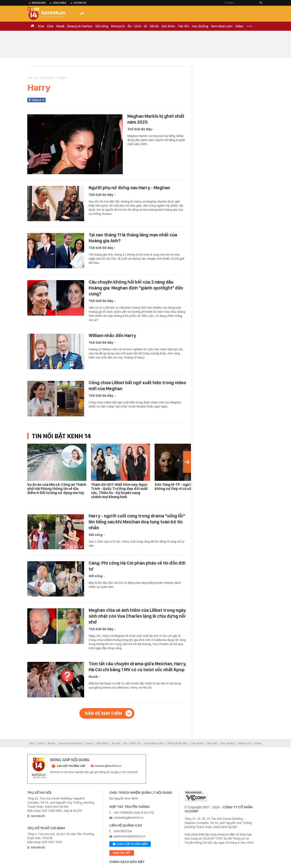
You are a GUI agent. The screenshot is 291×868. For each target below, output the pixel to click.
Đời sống (102, 26)
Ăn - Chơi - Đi (137, 26)
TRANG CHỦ (33, 26)
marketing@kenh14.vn (129, 818)
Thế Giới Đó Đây (139, 129)
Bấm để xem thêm (103, 713)
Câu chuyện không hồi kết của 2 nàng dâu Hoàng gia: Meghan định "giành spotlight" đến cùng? (136, 288)
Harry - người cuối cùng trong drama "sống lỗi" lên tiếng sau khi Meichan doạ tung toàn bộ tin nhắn (137, 522)
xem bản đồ (38, 816)
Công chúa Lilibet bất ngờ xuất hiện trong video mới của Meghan (137, 386)
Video (239, 26)
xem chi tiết (122, 853)
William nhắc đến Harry (112, 335)
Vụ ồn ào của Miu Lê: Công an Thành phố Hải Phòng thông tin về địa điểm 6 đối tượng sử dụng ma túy (57, 489)
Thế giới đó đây (177, 743)
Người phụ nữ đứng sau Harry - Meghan (129, 188)
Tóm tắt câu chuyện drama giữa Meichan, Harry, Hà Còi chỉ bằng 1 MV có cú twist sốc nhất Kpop (137, 667)
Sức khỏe (168, 26)
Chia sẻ (39, 100)
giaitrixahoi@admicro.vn (130, 836)
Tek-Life (212, 743)
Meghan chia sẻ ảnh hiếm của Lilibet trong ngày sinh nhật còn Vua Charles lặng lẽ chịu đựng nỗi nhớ (137, 616)
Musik (60, 26)
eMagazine (39, 3)
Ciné (50, 26)
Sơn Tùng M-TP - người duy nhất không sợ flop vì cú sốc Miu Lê (182, 487)
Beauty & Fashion (80, 26)
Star (41, 26)
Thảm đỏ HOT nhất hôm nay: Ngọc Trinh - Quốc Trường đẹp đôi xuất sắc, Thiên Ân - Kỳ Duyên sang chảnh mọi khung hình (119, 491)
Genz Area (60, 3)
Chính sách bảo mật (127, 862)
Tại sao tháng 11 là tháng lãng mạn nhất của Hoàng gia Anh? (133, 238)
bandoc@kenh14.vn (108, 766)
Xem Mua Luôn (222, 26)
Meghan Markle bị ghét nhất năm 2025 (156, 119)
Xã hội (154, 26)
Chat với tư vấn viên (130, 844)
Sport (89, 743)
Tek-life (183, 26)
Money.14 (118, 26)
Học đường (200, 26)
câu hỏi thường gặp (71, 766)
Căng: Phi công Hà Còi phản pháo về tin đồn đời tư (137, 566)
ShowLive (80, 3)
